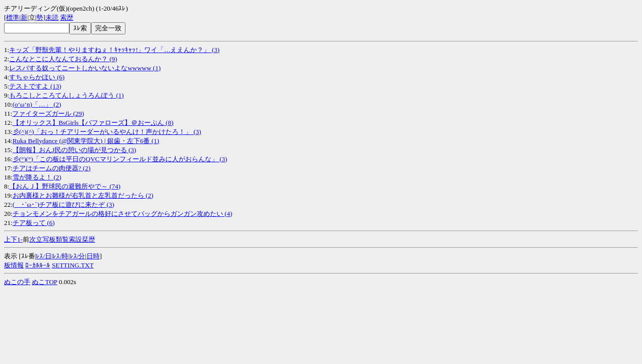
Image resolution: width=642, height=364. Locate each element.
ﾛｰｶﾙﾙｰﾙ (38, 265)
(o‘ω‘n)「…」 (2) (37, 104)
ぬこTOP (45, 282)
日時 (93, 256)
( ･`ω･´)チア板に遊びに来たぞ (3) (63, 204)
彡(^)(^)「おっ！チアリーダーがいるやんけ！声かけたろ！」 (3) (107, 132)
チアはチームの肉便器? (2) (52, 168)
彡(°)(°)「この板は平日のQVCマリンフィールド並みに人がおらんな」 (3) (120, 159)
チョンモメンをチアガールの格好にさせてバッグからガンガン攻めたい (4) (122, 214)
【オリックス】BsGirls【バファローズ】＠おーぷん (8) (93, 123)
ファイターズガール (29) (48, 113)
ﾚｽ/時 (60, 256)
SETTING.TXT (73, 265)
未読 (52, 17)
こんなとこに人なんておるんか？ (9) (63, 59)
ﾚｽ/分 (78, 256)
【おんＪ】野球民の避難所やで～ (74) (65, 186)
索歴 (67, 17)
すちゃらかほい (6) (37, 77)
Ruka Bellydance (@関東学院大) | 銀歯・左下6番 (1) (86, 141)
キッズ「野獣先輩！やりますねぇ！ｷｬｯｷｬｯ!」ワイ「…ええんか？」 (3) (114, 50)
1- (20, 239)
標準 (13, 17)
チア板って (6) (34, 223)
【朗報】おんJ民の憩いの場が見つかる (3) (74, 150)
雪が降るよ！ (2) (37, 177)
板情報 (14, 265)
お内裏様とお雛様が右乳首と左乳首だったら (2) (83, 195)
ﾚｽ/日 (44, 256)
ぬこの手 (17, 282)
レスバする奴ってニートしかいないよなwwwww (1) (85, 68)
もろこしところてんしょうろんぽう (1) (66, 95)
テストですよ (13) (35, 86)
